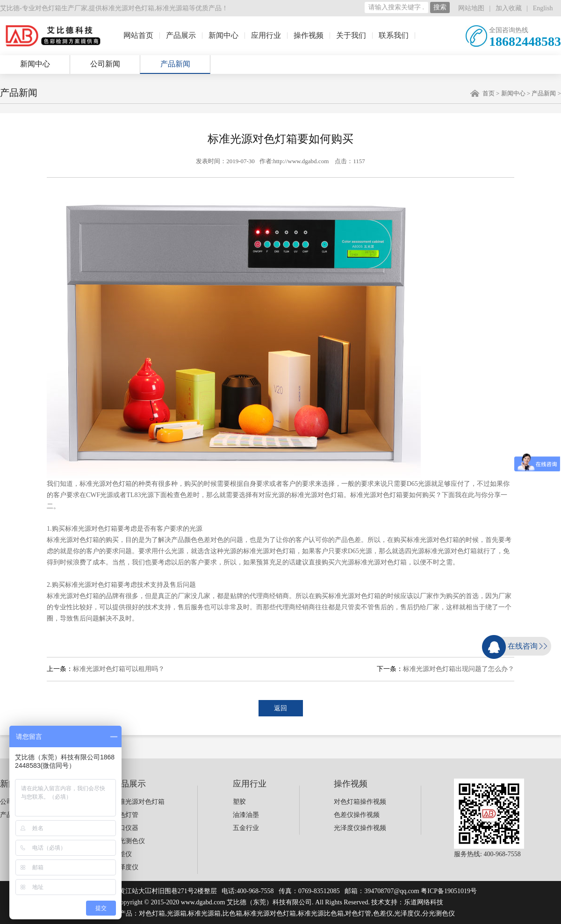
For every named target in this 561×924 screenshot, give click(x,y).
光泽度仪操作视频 (360, 828)
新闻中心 (223, 35)
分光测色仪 (129, 841)
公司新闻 (105, 64)
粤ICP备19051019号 (449, 891)
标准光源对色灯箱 (128, 8)
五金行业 (246, 828)
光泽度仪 (125, 867)
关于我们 (351, 35)
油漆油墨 (246, 815)
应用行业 (266, 35)
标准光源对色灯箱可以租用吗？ (119, 669)
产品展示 (181, 35)
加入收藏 (509, 8)
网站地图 (471, 8)
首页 (489, 93)
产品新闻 (175, 64)
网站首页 (138, 35)
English (543, 8)
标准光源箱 (173, 8)
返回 (280, 708)
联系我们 (394, 35)
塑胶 (239, 802)
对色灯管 (125, 815)
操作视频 (309, 35)
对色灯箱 (152, 913)
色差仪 (122, 854)
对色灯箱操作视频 (360, 802)
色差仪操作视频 (357, 815)
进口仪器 (125, 828)
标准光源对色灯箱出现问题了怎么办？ (459, 669)
